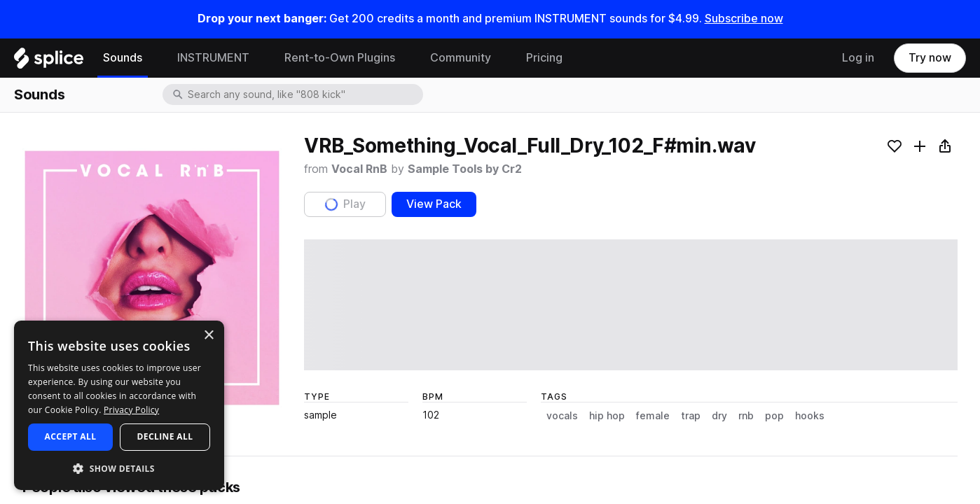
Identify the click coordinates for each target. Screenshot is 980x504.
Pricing (544, 58)
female (653, 416)
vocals (562, 416)
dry (719, 416)
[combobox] (304, 94)
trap (691, 416)
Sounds (123, 58)
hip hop (607, 416)
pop (774, 416)
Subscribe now (744, 19)
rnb (746, 416)
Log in (858, 58)
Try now (930, 58)
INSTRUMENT (213, 58)
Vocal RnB (359, 169)
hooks (810, 416)
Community (461, 58)
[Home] (49, 62)
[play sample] (631, 305)
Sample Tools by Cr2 (465, 169)
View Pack (434, 204)
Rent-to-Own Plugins (340, 58)
